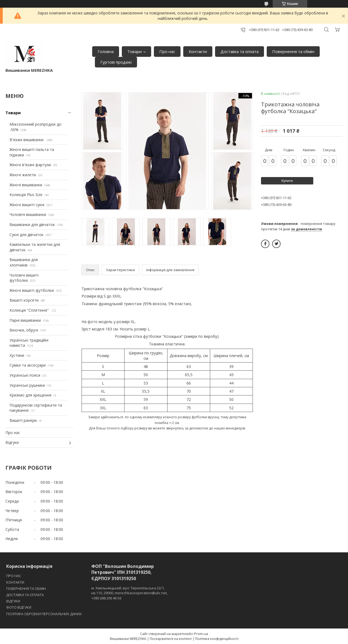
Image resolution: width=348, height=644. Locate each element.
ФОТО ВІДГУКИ (19, 607)
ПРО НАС (14, 576)
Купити (287, 181)
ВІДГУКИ (13, 601)
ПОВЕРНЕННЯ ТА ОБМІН (26, 589)
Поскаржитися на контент (171, 639)
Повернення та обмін (293, 51)
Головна (106, 51)
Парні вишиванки (25, 320)
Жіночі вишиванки (26, 185)
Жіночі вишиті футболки (32, 290)
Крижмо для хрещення (30, 395)
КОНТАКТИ (15, 582)
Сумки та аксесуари (28, 365)
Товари (134, 51)
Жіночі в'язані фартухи (30, 165)
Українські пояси (25, 375)
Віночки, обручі (24, 330)
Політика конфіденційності (217, 639)
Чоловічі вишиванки (28, 214)
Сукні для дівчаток (27, 235)
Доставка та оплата (240, 51)
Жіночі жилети (23, 175)
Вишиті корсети (24, 300)
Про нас (167, 51)
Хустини (17, 355)
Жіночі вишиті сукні (27, 205)
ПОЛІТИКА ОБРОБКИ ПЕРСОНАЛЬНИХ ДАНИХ (44, 614)
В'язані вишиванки (27, 140)
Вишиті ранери (23, 420)
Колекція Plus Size (26, 195)
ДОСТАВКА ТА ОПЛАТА (25, 595)
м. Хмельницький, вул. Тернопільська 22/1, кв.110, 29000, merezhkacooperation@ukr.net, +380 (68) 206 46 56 (129, 593)
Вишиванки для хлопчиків (24, 262)
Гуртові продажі (116, 62)
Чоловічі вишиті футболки (24, 278)
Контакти (198, 51)
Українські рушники (27, 385)
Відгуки (12, 442)
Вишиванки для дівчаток (32, 225)
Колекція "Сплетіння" (30, 310)
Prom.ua (201, 634)
